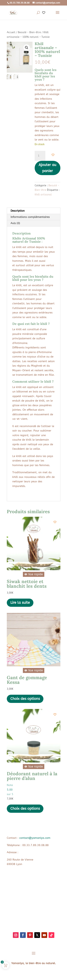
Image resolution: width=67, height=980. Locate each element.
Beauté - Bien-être (29, 32)
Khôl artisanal (43, 195)
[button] (27, 48)
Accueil (11, 32)
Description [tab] (18, 211)
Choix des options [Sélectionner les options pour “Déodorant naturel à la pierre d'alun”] (25, 809)
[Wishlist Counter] (44, 13)
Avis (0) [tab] (15, 223)
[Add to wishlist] (53, 155)
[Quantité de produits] (40, 156)
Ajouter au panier (47, 168)
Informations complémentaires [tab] (30, 217)
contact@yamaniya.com (35, 838)
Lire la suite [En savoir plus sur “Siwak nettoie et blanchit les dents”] (20, 603)
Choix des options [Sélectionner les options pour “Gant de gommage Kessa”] (25, 699)
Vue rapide (34, 574)
